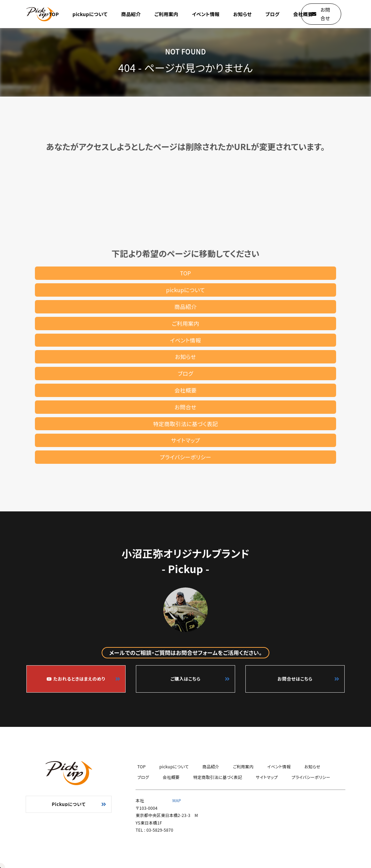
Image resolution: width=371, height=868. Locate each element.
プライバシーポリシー (186, 457)
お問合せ (186, 407)
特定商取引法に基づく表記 (185, 424)
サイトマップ (186, 440)
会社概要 (303, 14)
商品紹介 (131, 14)
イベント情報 (206, 14)
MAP (177, 800)
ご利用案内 (166, 14)
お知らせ (243, 14)
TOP (54, 14)
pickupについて (90, 14)
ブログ (272, 14)
